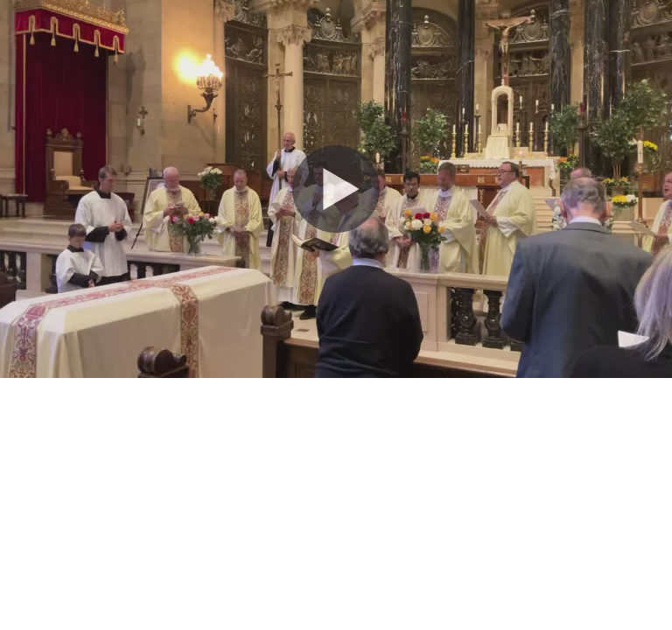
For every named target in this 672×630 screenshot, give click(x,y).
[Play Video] (336, 189)
